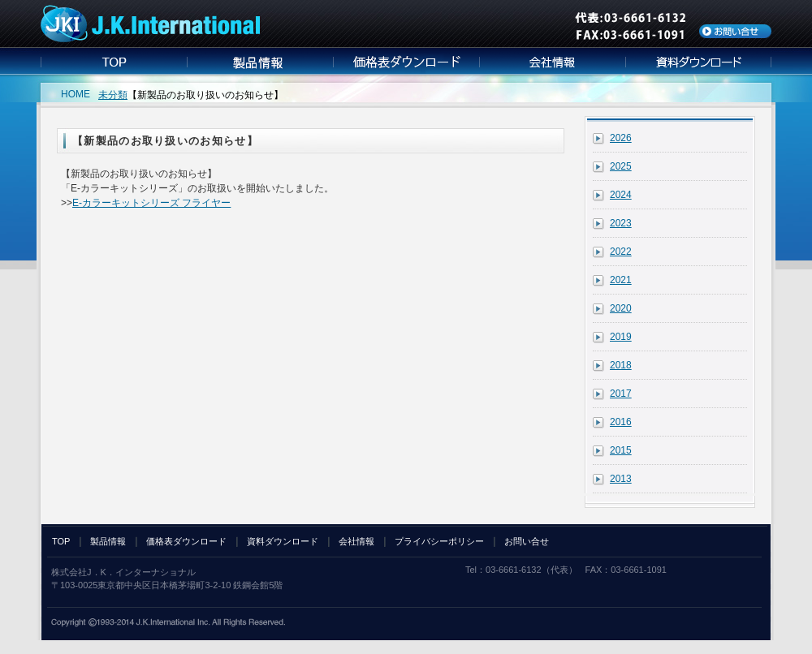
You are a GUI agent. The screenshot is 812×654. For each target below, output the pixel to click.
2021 (621, 280)
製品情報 (108, 541)
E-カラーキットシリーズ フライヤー (151, 203)
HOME (76, 94)
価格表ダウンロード (186, 541)
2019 (621, 337)
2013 (621, 479)
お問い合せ (527, 541)
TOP (61, 541)
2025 (621, 166)
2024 (621, 195)
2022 (621, 252)
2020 (621, 308)
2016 (621, 422)
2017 (621, 394)
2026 (621, 138)
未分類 (113, 95)
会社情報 (356, 541)
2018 (621, 365)
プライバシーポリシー (439, 541)
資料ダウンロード (283, 541)
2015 (621, 450)
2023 (621, 223)
